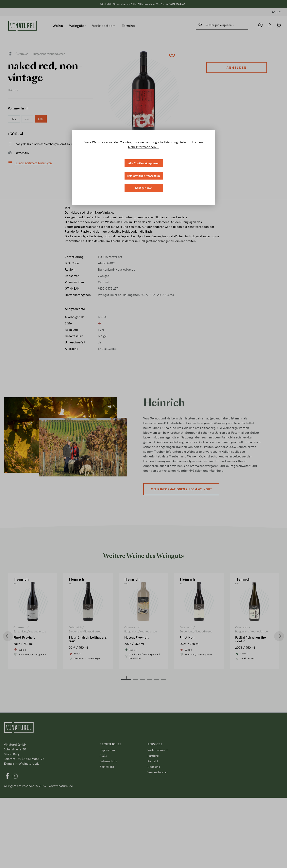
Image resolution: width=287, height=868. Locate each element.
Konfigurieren (144, 188)
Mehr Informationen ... (143, 147)
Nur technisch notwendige (144, 175)
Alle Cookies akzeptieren (144, 163)
